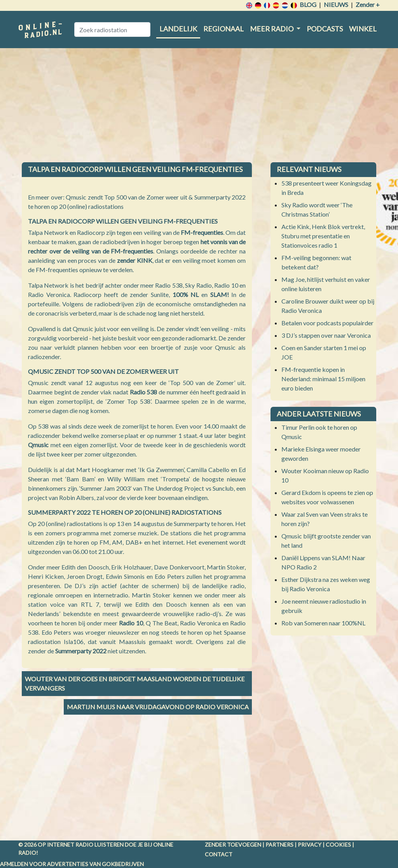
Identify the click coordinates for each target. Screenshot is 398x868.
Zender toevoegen (233, 845)
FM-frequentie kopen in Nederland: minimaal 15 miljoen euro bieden (323, 379)
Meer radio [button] (272, 29)
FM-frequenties (202, 232)
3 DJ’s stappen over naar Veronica (326, 335)
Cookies (338, 845)
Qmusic (38, 445)
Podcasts (325, 29)
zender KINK (135, 260)
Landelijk (178, 29)
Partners (279, 845)
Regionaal (223, 29)
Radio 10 (131, 623)
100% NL (186, 294)
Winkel (363, 29)
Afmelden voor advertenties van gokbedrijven (72, 864)
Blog (308, 4)
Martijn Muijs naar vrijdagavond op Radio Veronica (158, 707)
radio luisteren (99, 845)
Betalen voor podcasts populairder (327, 323)
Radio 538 (144, 392)
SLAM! (220, 294)
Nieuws (336, 4)
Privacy (310, 845)
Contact (219, 854)
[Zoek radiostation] (112, 30)
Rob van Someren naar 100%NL (323, 623)
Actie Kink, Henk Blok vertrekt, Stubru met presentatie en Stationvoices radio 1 (323, 236)
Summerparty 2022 (81, 651)
